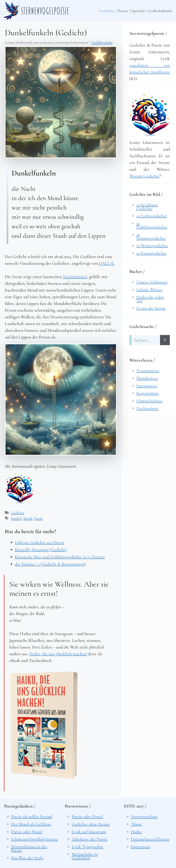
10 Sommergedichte (151, 236)
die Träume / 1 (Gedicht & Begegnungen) (50, 564)
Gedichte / (108, 11)
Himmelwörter (149, 401)
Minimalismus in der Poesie (29, 848)
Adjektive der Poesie (90, 839)
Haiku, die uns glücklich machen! (58, 654)
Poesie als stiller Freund (32, 817)
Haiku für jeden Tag (150, 299)
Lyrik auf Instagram (89, 832)
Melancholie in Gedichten (85, 856)
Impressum (141, 847)
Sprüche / (140, 11)
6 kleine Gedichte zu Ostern (39, 542)
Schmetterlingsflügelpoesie (34, 839)
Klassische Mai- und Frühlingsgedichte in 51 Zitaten (60, 557)
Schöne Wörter (149, 290)
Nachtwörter (147, 408)
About (136, 824)
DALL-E (106, 263)
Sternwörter (147, 386)
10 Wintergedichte (152, 246)
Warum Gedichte (144, 176)
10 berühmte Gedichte (147, 207)
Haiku (136, 832)
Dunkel (16, 518)
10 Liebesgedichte (152, 216)
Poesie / (124, 11)
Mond (28, 518)
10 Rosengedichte (151, 253)
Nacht (38, 518)
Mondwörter (147, 378)
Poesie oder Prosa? (27, 832)
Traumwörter (148, 371)
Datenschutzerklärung (150, 839)
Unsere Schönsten (152, 282)
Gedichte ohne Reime (91, 824)
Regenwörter (148, 393)
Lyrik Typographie (88, 847)
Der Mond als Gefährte (31, 824)
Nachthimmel (75, 277)
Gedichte (18, 513)
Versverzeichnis (144, 817)
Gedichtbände (160, 11)
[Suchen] (165, 340)
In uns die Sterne (151, 308)
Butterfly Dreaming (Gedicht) (41, 550)
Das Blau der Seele (27, 858)
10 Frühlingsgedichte (152, 225)
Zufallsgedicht (102, 42)
